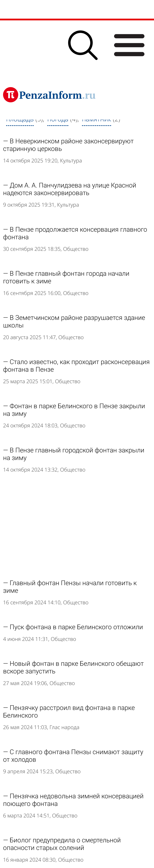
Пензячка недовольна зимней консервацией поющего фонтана (73, 800)
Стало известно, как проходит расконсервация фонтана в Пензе (76, 366)
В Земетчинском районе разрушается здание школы (74, 321)
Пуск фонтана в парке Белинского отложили (76, 627)
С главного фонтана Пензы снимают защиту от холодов (73, 756)
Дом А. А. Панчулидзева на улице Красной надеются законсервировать (70, 189)
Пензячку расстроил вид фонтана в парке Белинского (69, 712)
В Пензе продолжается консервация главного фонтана (75, 233)
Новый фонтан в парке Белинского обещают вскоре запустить (73, 667)
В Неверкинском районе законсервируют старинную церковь (68, 145)
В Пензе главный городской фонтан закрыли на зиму (74, 454)
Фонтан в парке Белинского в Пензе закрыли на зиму (74, 410)
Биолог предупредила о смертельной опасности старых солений (62, 844)
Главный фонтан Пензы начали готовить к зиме (70, 587)
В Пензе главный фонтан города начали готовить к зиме (66, 277)
